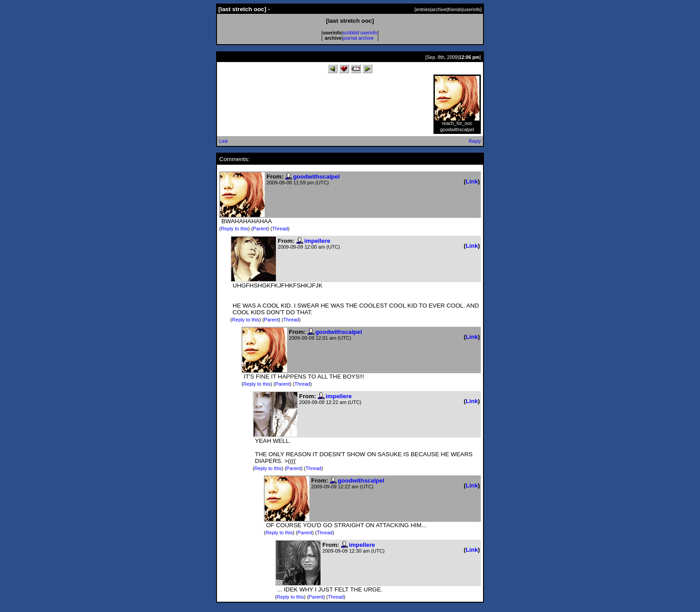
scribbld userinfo (360, 33)
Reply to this (235, 229)
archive (439, 9)
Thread (280, 229)
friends (455, 9)
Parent (260, 229)
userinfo (472, 9)
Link (224, 141)
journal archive (358, 38)
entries (423, 9)
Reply (475, 141)
